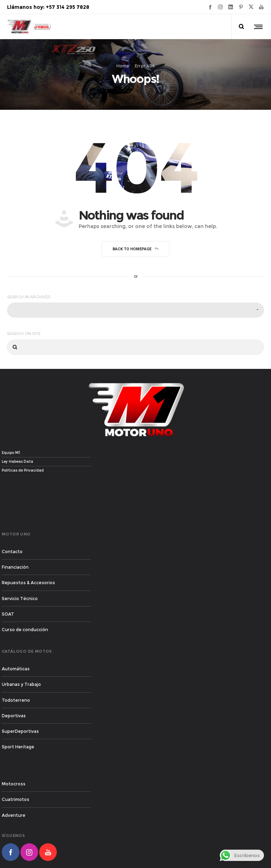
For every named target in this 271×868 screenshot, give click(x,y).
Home (123, 66)
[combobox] (135, 310)
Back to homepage (135, 249)
